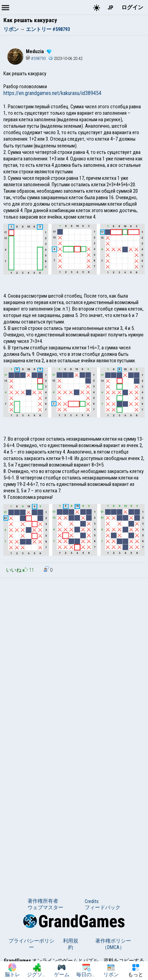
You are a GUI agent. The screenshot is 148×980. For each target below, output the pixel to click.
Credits (92, 901)
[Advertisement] (74, 655)
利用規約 (71, 944)
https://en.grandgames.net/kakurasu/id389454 (52, 93)
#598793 (36, 58)
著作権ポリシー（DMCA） (113, 944)
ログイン (132, 7)
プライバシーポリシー (31, 944)
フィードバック (103, 907)
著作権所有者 (43, 901)
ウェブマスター (45, 907)
